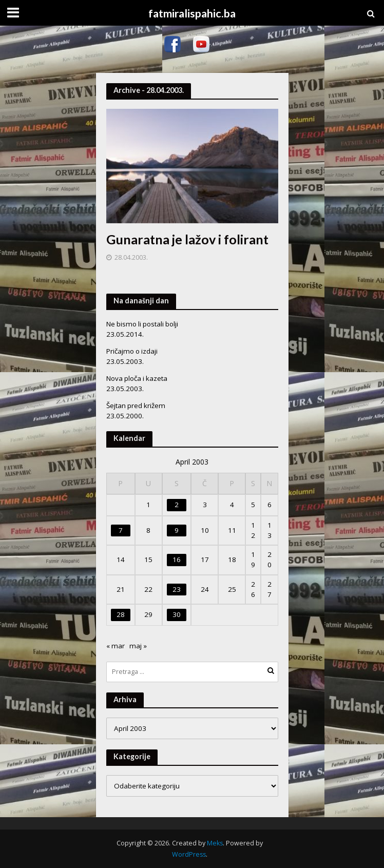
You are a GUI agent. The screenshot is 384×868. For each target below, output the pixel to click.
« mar (116, 646)
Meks (215, 843)
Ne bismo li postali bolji (142, 324)
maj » (138, 646)
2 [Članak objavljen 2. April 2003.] (177, 505)
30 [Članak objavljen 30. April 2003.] (177, 614)
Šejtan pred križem (136, 406)
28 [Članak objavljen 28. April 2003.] (121, 614)
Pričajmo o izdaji (132, 351)
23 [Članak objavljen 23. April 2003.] (177, 589)
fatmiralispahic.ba (192, 13)
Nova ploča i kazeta (137, 378)
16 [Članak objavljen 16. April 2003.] (177, 560)
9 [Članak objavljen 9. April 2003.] (177, 530)
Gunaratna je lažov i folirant (187, 239)
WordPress (189, 854)
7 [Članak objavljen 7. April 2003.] (121, 530)
